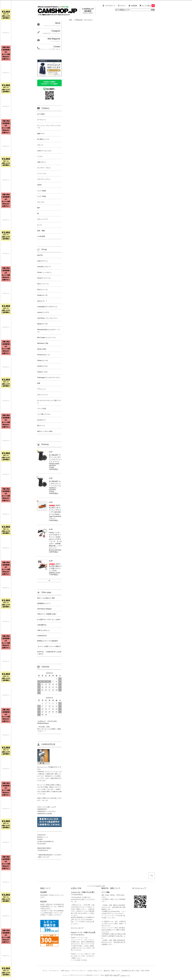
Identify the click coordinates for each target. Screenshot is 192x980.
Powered (115, 975)
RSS (142, 971)
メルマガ (90, 886)
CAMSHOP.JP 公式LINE (45, 814)
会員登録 (134, 6)
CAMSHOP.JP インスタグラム (46, 811)
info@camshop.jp (43, 723)
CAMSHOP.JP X (42, 809)
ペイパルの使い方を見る (79, 960)
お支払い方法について (95, 971)
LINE (103, 886)
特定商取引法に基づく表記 (131, 971)
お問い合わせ (65, 971)
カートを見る (148, 6)
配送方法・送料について (112, 971)
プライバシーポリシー (79, 971)
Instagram (98, 886)
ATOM (147, 971)
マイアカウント (110, 6)
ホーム (45, 971)
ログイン (123, 6)
